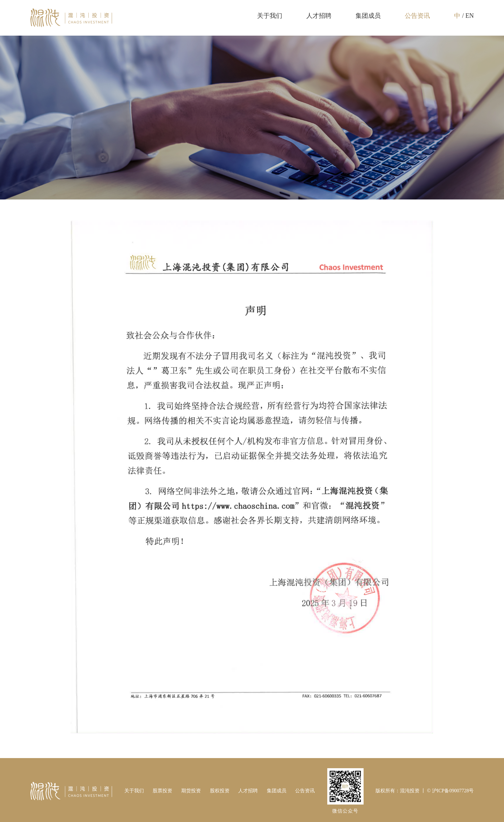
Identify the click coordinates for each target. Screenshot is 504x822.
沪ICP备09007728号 (453, 791)
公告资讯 (417, 16)
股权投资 (220, 791)
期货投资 (191, 791)
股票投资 (162, 791)
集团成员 (368, 16)
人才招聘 (319, 16)
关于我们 (270, 16)
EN (469, 16)
